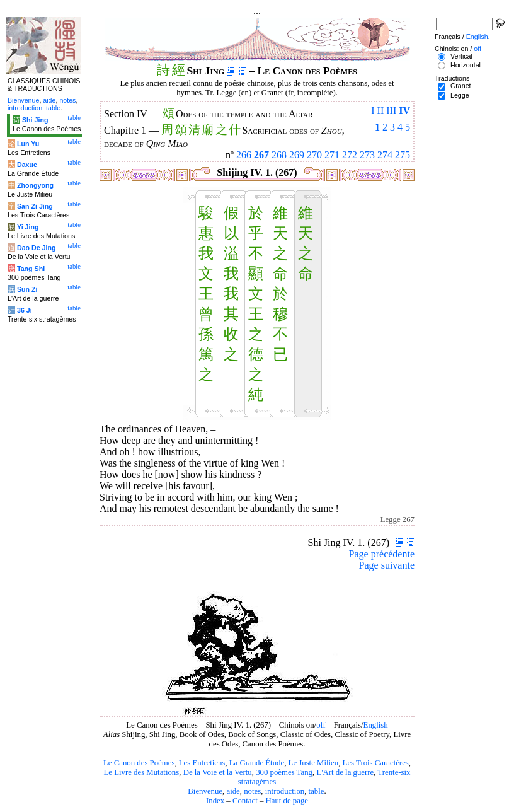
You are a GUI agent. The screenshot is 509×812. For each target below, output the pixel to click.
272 (350, 155)
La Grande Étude (257, 763)
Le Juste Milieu (314, 763)
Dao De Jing (37, 248)
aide (233, 791)
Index (215, 801)
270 (314, 155)
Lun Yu (28, 144)
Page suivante (387, 565)
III (391, 111)
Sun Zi (27, 289)
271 (332, 155)
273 (367, 155)
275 (403, 155)
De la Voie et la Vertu (218, 772)
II (381, 111)
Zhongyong (35, 185)
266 (244, 155)
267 (261, 155)
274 (385, 155)
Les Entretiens (202, 763)
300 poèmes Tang (284, 772)
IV (404, 111)
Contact (245, 801)
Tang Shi (31, 269)
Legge (460, 95)
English (376, 725)
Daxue (27, 165)
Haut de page (287, 801)
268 (279, 155)
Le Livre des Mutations (141, 772)
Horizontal (466, 65)
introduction (285, 791)
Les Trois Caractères (376, 763)
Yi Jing (28, 227)
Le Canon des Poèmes (139, 763)
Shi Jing (35, 120)
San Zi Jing (35, 206)
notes (252, 791)
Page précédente (382, 554)
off (321, 725)
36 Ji (25, 310)
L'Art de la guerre (345, 772)
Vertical (461, 56)
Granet (461, 86)
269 (297, 155)
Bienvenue (205, 791)
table (317, 791)
